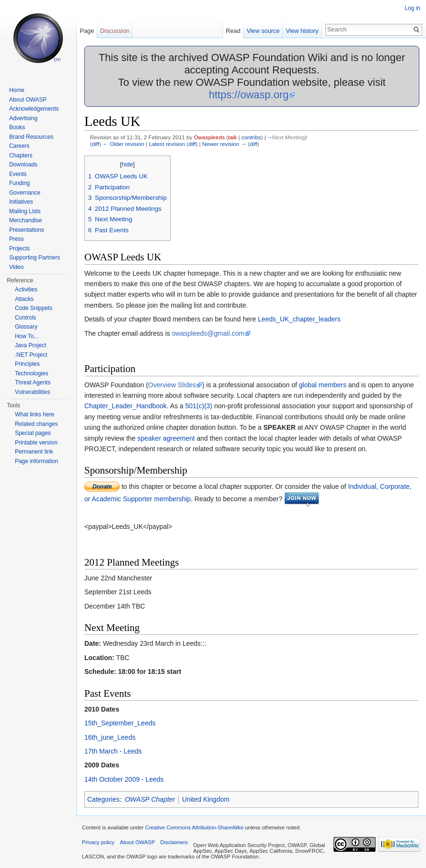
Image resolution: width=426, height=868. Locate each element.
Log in (412, 8)
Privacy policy (98, 842)
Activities (26, 289)
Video (16, 267)
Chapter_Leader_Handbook (126, 406)
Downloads (23, 165)
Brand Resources (31, 137)
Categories (103, 799)
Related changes (36, 424)
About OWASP (28, 100)
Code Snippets (34, 308)
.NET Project (31, 355)
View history (302, 31)
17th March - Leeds (113, 751)
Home (17, 90)
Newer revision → (224, 144)
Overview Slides (172, 385)
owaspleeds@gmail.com (208, 333)
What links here (35, 414)
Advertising (23, 118)
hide (128, 165)
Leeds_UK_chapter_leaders (299, 319)
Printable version (36, 443)
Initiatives (21, 202)
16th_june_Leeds (110, 737)
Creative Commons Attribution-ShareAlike (194, 827)
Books (17, 127)
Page (87, 31)
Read (233, 31)
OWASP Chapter (150, 799)
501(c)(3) (199, 406)
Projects (19, 248)
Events (18, 174)
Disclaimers (174, 842)
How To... (27, 336)
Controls (25, 318)
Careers (19, 146)
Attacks (24, 299)
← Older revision (123, 144)
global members (323, 385)
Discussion (115, 31)
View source (263, 31)
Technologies (31, 373)
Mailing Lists (25, 211)
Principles (27, 364)
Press (16, 239)
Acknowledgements (34, 109)
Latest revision (167, 144)
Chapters (21, 155)
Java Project (30, 345)
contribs (251, 137)
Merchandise (25, 220)
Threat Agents (33, 382)
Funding (19, 183)
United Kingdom (206, 799)
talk (233, 137)
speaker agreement (166, 438)
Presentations (26, 230)
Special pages (33, 433)
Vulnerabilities (32, 392)
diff (96, 144)
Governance (25, 193)
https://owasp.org (249, 95)
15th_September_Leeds (120, 723)
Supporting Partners (35, 258)
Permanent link (34, 452)
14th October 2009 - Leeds (124, 779)
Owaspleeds (209, 137)
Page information (36, 461)
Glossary (26, 327)
